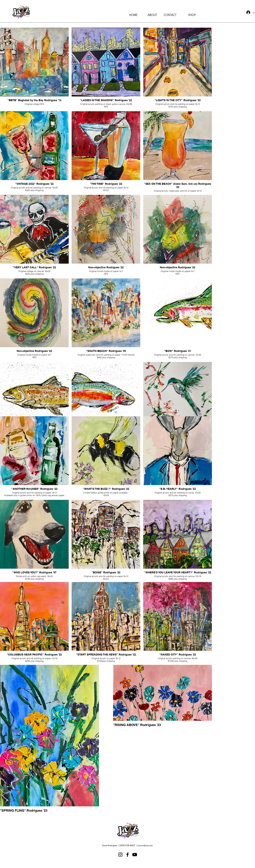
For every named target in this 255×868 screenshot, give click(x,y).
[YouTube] (135, 855)
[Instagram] (120, 855)
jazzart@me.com (145, 845)
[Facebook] (128, 855)
